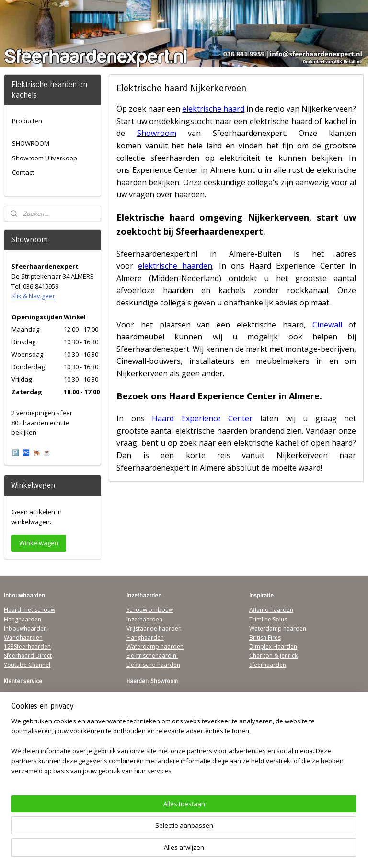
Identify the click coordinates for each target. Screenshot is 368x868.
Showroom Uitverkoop (45, 158)
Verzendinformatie (29, 705)
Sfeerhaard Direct (28, 656)
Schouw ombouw (150, 610)
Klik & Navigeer (33, 296)
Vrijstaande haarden (154, 628)
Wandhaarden (23, 637)
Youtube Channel (27, 665)
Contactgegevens (27, 714)
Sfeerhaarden (268, 665)
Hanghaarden (23, 619)
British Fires (265, 637)
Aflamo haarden (271, 610)
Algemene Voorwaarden (37, 696)
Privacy (13, 723)
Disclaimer (18, 732)
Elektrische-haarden (153, 665)
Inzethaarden (144, 619)
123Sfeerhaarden (27, 647)
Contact (23, 172)
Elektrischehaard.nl (152, 656)
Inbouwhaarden (25, 628)
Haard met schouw (29, 610)
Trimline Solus (268, 619)
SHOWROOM (31, 143)
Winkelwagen (39, 543)
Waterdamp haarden (155, 647)
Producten (27, 121)
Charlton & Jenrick (273, 656)
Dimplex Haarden (273, 647)
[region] (121, 823)
